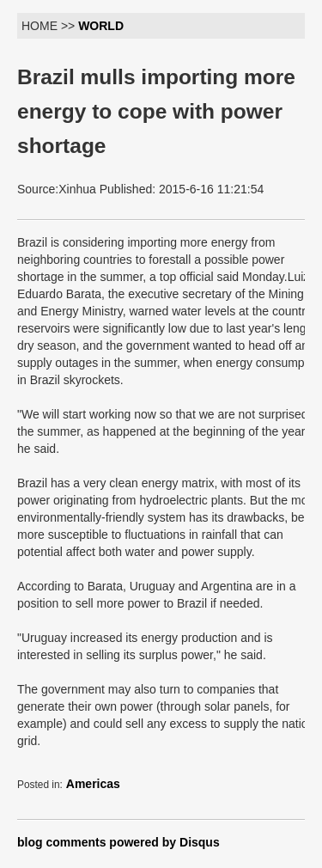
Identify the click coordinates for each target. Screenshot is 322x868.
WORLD (101, 26)
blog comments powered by (118, 842)
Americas (93, 784)
